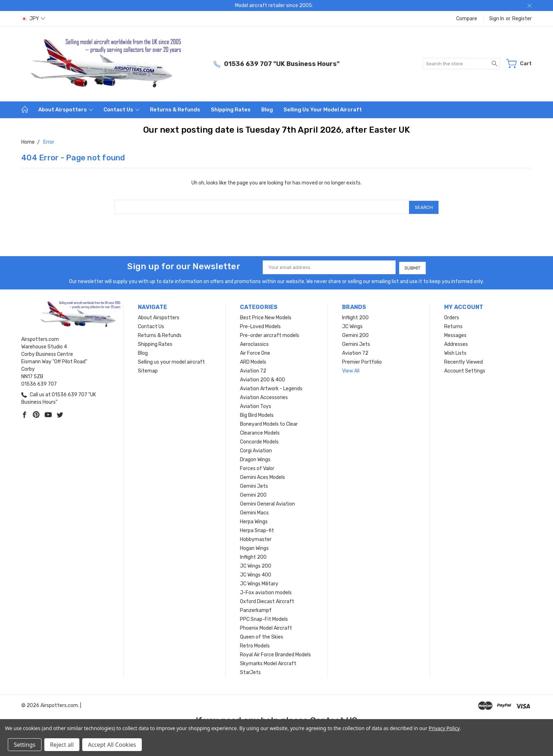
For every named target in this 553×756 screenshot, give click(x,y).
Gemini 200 (253, 493)
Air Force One (255, 351)
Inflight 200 (253, 555)
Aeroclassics (254, 343)
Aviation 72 (253, 369)
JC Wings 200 (256, 564)
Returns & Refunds (175, 110)
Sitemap (148, 369)
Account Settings (465, 369)
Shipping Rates (231, 110)
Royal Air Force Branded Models (275, 653)
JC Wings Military (259, 582)
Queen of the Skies (262, 635)
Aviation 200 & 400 (262, 378)
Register (522, 19)
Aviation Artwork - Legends (271, 387)
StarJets (250, 671)
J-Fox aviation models (266, 591)
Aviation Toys (256, 405)
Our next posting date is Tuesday (213, 130)
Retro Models (255, 644)
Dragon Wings (255, 458)
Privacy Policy (444, 728)
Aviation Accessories (264, 396)
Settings (25, 745)
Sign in (497, 19)
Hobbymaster (256, 538)
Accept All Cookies (112, 745)
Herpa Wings (254, 520)
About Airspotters (66, 110)
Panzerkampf (256, 609)
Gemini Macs (254, 511)
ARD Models (253, 360)
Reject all (62, 745)
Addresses (456, 343)
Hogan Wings (254, 547)
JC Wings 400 (256, 573)
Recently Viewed (463, 360)
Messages (455, 334)
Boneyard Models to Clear (269, 422)
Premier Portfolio (362, 360)
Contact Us (121, 110)
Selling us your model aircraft (323, 110)
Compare (467, 19)
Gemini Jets (254, 484)
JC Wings (352, 325)
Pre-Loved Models (260, 325)
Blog (267, 110)
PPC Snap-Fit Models (264, 617)
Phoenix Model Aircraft (266, 626)
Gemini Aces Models (262, 476)
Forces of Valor (257, 467)
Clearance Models (260, 431)
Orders (452, 316)
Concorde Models (259, 440)
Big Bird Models (257, 413)
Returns (453, 325)
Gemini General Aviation (267, 502)
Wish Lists (455, 351)
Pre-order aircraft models (270, 334)
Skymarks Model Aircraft (268, 662)
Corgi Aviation (256, 449)
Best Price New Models (266, 316)
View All (351, 369)
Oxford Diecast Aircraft (267, 600)
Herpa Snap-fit (257, 529)
